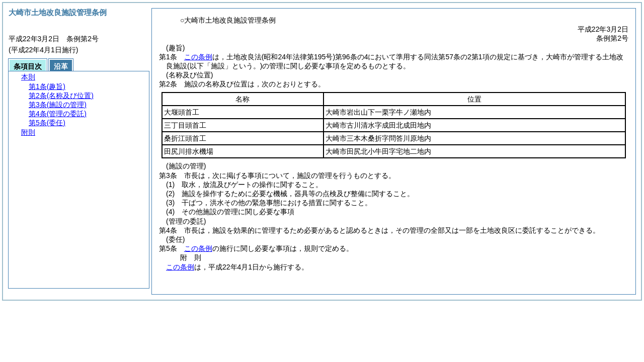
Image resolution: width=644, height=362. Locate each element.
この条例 (198, 57)
